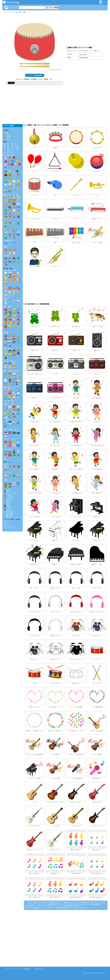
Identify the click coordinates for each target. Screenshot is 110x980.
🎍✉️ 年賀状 (8, 516)
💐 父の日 (7, 136)
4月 (12, 144)
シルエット (8, 525)
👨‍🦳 (10, 355)
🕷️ (10, 487)
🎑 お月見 (7, 508)
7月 (12, 146)
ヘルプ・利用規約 (24, 969)
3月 (8, 144)
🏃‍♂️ (14, 380)
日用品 (10, 430)
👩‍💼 (10, 364)
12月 (9, 150)
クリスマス (8, 473)
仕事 (12, 362)
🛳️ (10, 345)
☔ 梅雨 (7, 139)
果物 (9, 307)
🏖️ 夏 (6, 132)
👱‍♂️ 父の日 (7, 502)
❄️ (14, 184)
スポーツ (6, 404)
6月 (8, 146)
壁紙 (5, 523)
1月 (13, 150)
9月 (8, 148)
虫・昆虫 (7, 256)
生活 (9, 349)
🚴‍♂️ (18, 338)
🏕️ (14, 416)
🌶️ (18, 316)
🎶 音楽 (6, 420)
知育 (16, 371)
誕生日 (6, 464)
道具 (15, 430)
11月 (17, 148)
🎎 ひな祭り (8, 496)
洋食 (10, 270)
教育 (5, 371)
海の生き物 (8, 241)
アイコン (6, 439)
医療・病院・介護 (9, 388)
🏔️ (14, 188)
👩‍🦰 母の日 (7, 500)
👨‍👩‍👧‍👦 (6, 358)
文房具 (11, 371)
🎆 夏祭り (7, 506)
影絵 (18, 195)
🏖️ (18, 188)
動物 (5, 195)
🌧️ (10, 184)
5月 (16, 144)
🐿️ (10, 213)
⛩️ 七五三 (7, 510)
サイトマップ (10, 969)
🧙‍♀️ (18, 484)
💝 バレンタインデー (11, 494)
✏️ (18, 374)
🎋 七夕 (7, 134)
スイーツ (7, 285)
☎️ (10, 433)
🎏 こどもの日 (9, 498)
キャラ (9, 195)
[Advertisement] (85, 29)
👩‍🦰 (18, 351)
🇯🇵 (14, 445)
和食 (5, 270)
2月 (17, 150)
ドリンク (7, 297)
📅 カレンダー (9, 152)
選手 (12, 404)
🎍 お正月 (7, 490)
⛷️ (6, 416)
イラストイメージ (8, 12)
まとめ (103, 2)
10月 (12, 148)
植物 (8, 155)
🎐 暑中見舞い (9, 514)
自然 (12, 155)
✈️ (18, 342)
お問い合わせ (39, 969)
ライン (9, 521)
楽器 (20, 12)
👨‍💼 (6, 364)
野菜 (5, 307)
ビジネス (6, 362)
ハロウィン (8, 481)
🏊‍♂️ (18, 413)
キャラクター (8, 449)
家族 (5, 349)
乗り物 (6, 333)
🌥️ (6, 184)
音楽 (16, 12)
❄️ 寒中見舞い (9, 512)
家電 (5, 430)
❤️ (10, 393)
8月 (16, 146)
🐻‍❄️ (18, 204)
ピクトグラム (8, 527)
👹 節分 (7, 492)
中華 (15, 270)
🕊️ (18, 232)
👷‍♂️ (14, 364)
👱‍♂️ (6, 355)
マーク (13, 439)
